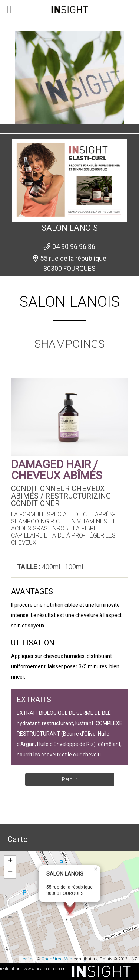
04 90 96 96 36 (74, 246)
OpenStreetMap (57, 959)
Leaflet (27, 959)
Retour (70, 779)
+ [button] (10, 861)
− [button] (10, 873)
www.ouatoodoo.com (45, 969)
